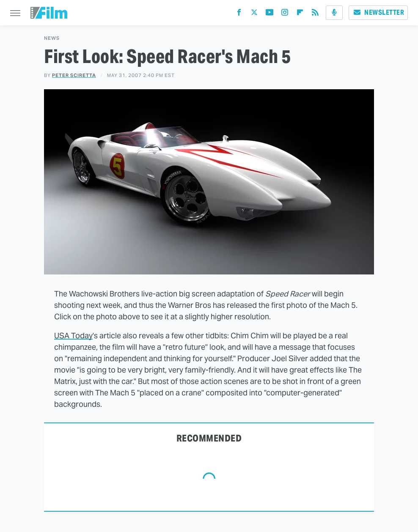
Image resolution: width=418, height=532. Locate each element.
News (52, 38)
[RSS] (315, 14)
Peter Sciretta (74, 75)
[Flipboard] (300, 14)
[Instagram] (285, 14)
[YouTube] (269, 14)
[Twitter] (254, 14)
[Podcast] (334, 13)
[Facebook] (239, 14)
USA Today (73, 336)
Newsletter (378, 12)
